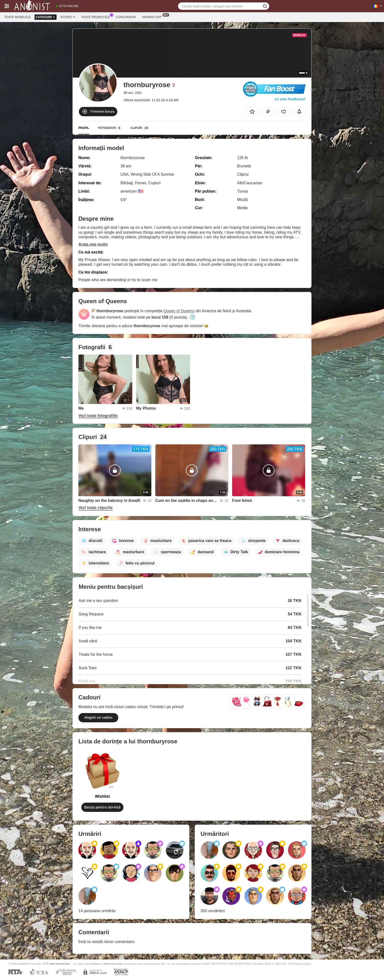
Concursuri (126, 17)
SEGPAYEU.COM (113, 964)
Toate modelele (18, 17)
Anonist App (153, 17)
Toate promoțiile (97, 17)
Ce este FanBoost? (290, 99)
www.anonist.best (60, 964)
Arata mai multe (93, 244)
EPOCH (96, 964)
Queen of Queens (179, 311)
